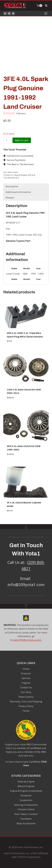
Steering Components (26, 805)
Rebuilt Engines (26, 786)
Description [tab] (12, 186)
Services (26, 678)
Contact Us (26, 687)
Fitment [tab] (10, 198)
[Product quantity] (8, 140)
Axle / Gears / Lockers (26, 814)
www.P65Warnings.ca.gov (27, 640)
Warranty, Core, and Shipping (26, 701)
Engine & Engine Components (26, 791)
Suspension (26, 800)
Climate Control (26, 809)
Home (26, 669)
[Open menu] (46, 13)
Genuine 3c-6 (13, 177)
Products (26, 673)
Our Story (26, 692)
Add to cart (22, 140)
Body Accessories (26, 823)
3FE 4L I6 (32, 175)
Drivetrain (26, 795)
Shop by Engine (21, 175)
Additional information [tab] (18, 192)
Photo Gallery (26, 697)
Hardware (26, 819)
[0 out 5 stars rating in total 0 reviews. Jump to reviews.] (14, 113)
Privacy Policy (26, 706)
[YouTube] (13, 13)
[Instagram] (9, 13)
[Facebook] (5, 13)
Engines (26, 683)
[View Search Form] (46, 6)
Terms (26, 711)
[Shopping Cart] (39, 6)
